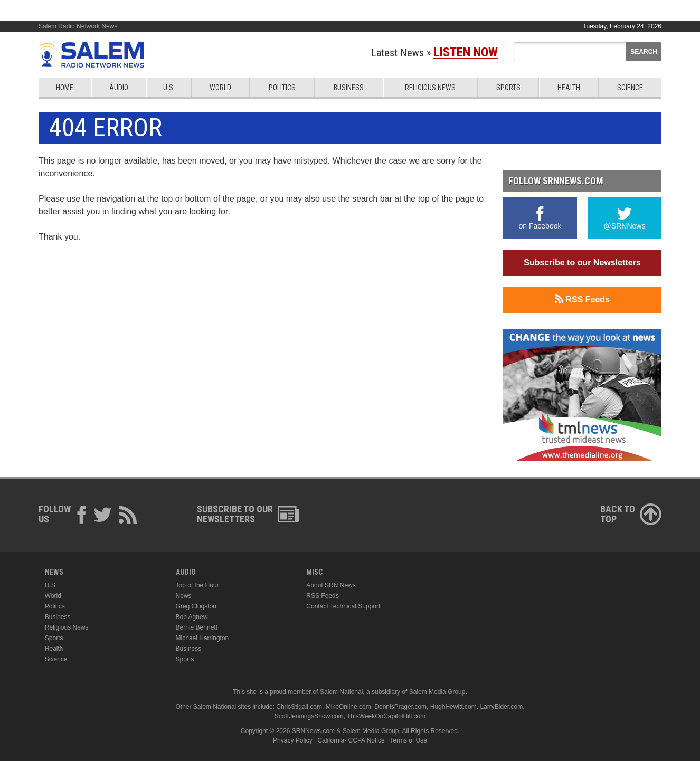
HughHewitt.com (453, 707)
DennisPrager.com (400, 707)
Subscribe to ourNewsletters (248, 514)
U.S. (169, 88)
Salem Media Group (437, 692)
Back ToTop (631, 514)
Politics (282, 88)
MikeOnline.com (348, 707)
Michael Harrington (202, 638)
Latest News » (434, 53)
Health (569, 88)
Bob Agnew (192, 617)
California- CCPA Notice (351, 740)
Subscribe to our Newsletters (582, 263)
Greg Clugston (196, 606)
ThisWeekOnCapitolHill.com (386, 716)
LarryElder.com (501, 707)
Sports (508, 88)
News (184, 596)
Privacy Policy (293, 740)
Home (65, 88)
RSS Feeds (582, 299)
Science (630, 88)
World (220, 88)
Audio (119, 88)
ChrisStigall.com (299, 707)
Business (349, 88)
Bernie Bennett (197, 627)
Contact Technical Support (343, 606)
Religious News (430, 88)
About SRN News (331, 585)
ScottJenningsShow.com (309, 716)
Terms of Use (408, 740)
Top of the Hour (197, 585)
